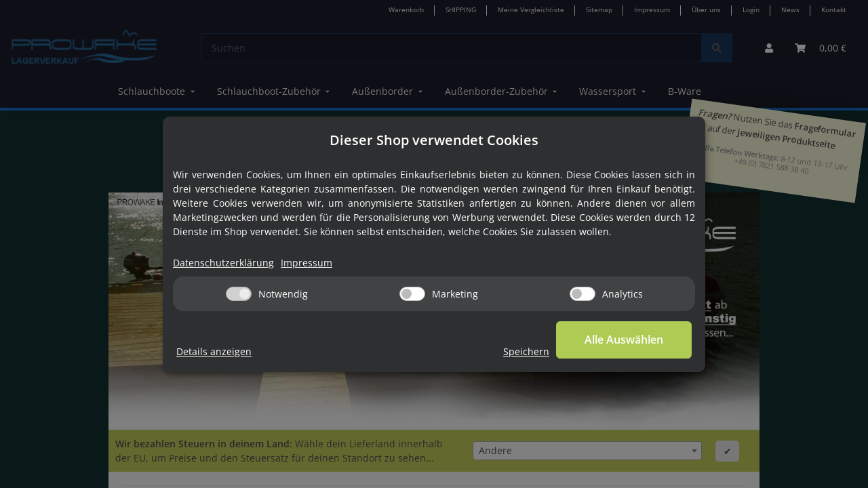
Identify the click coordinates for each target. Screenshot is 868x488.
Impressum (307, 263)
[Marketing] (412, 294)
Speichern (526, 351)
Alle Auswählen (624, 340)
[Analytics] (583, 294)
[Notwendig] (239, 294)
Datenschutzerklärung (223, 263)
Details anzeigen (214, 351)
